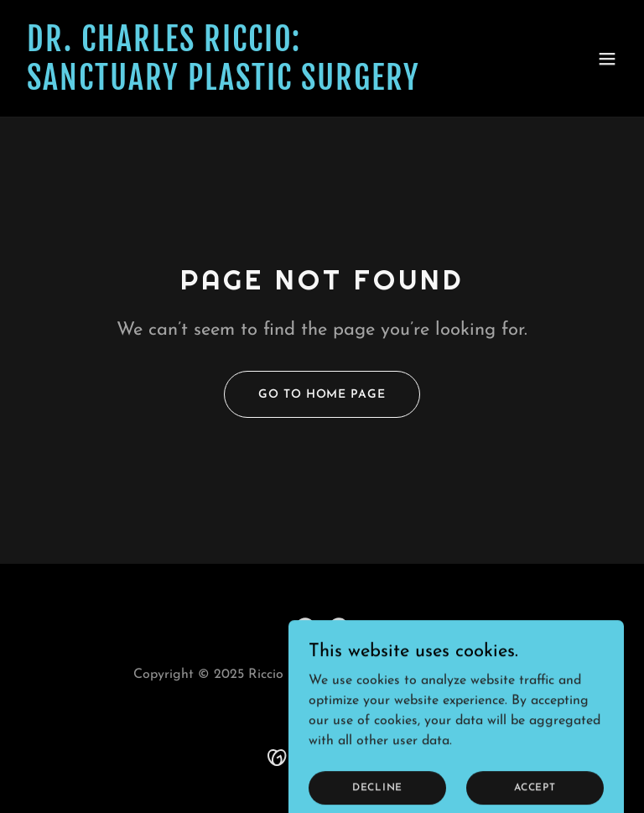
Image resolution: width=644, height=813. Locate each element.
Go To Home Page (322, 395)
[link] (223, 86)
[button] (607, 59)
